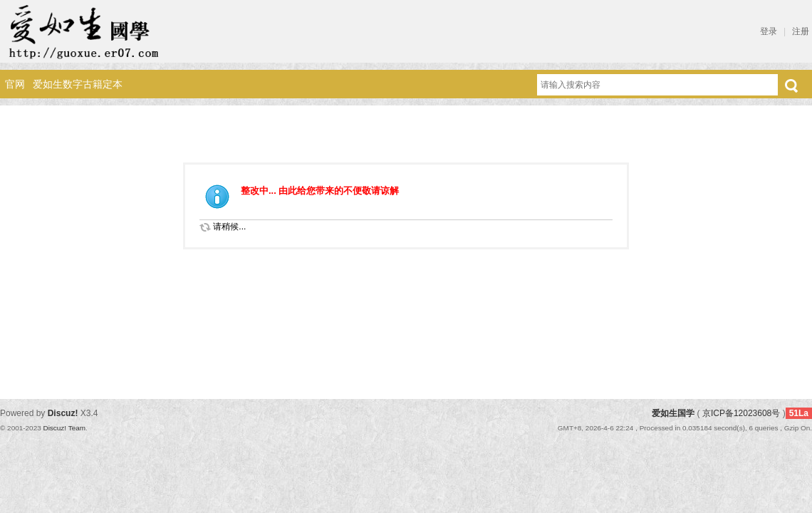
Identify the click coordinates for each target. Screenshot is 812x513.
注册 (801, 31)
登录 (769, 31)
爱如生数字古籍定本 (78, 84)
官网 (15, 84)
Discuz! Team (64, 428)
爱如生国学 (673, 413)
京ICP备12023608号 (741, 413)
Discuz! (63, 413)
